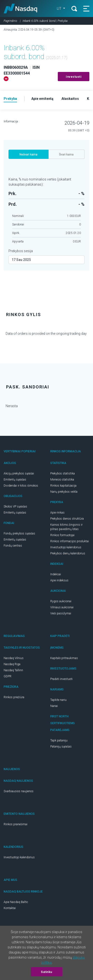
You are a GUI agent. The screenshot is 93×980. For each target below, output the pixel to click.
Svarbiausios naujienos (19, 791)
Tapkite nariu (58, 700)
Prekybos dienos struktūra (67, 519)
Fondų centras (13, 546)
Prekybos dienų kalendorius (68, 553)
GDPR (8, 676)
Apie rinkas (57, 513)
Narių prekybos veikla (64, 492)
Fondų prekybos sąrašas (19, 533)
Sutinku (46, 972)
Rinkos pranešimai (16, 824)
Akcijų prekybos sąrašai (19, 473)
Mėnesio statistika (62, 480)
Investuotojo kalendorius (66, 547)
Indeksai (56, 574)
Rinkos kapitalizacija (63, 486)
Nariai (54, 706)
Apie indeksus (59, 580)
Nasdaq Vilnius (14, 658)
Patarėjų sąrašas (61, 747)
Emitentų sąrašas (15, 480)
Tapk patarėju (59, 740)
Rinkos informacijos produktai (70, 541)
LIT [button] (59, 9)
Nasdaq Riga (12, 664)
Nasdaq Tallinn (13, 670)
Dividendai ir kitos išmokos (21, 486)
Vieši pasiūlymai (61, 613)
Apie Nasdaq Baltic (16, 902)
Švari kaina (66, 155)
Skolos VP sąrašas (15, 507)
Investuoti (74, 77)
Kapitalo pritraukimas (64, 658)
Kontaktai (10, 908)
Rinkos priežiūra (14, 697)
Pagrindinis (10, 21)
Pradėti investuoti (61, 679)
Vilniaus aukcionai (62, 607)
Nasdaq (21, 9)
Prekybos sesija (21, 251)
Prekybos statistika (63, 473)
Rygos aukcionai (61, 601)
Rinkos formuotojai (62, 535)
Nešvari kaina (28, 155)
